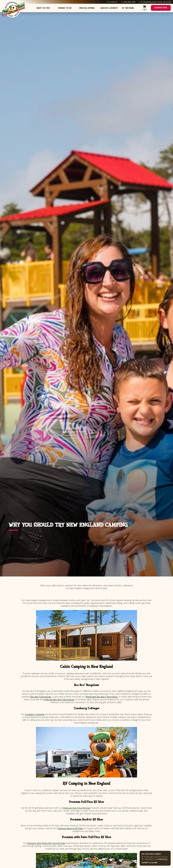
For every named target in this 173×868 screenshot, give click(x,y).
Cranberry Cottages (35, 714)
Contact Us (113, 2)
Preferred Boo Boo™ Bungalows (59, 699)
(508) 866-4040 (129, 2)
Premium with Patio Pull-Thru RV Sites (46, 843)
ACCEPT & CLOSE (149, 863)
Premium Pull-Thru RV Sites (76, 808)
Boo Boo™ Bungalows (41, 697)
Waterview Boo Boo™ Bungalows (102, 697)
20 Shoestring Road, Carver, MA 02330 (156, 2)
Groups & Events (109, 8)
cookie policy (162, 859)
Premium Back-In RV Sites (70, 828)
